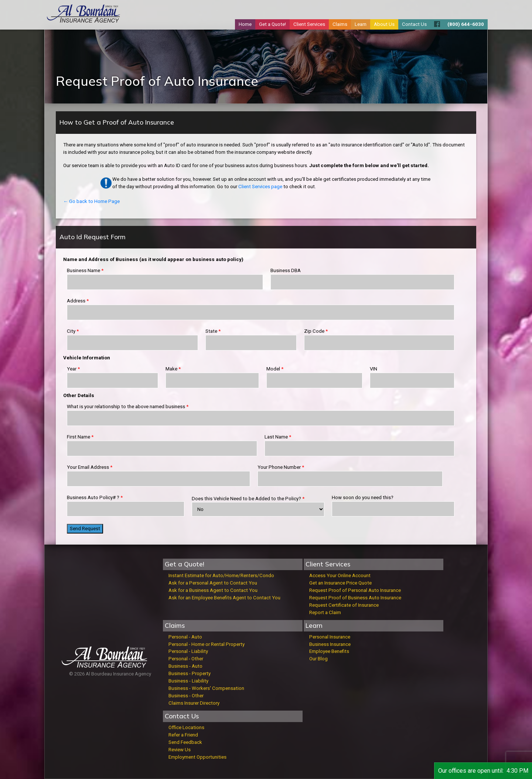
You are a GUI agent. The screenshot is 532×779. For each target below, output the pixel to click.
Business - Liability (188, 681)
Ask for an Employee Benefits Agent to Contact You (224, 598)
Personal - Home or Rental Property (207, 644)
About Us (384, 24)
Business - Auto (185, 666)
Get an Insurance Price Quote (340, 583)
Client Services (309, 24)
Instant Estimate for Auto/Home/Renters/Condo (221, 575)
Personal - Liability (188, 651)
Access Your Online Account (340, 575)
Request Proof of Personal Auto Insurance (355, 590)
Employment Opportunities (197, 757)
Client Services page (260, 187)
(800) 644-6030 (466, 24)
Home (245, 24)
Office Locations (186, 727)
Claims (340, 24)
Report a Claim (325, 612)
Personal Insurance (330, 637)
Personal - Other (186, 659)
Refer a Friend (183, 735)
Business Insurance (330, 644)
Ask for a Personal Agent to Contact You (213, 583)
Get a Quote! (272, 24)
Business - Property (190, 673)
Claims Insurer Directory (194, 703)
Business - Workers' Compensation (206, 688)
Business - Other (186, 696)
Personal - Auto (185, 637)
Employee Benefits (329, 651)
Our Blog (318, 659)
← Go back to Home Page (91, 201)
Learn (361, 24)
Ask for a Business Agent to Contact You (213, 590)
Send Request (85, 529)
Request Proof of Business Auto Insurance (355, 598)
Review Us (180, 750)
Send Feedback (185, 742)
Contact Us (414, 24)
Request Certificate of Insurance (344, 605)
